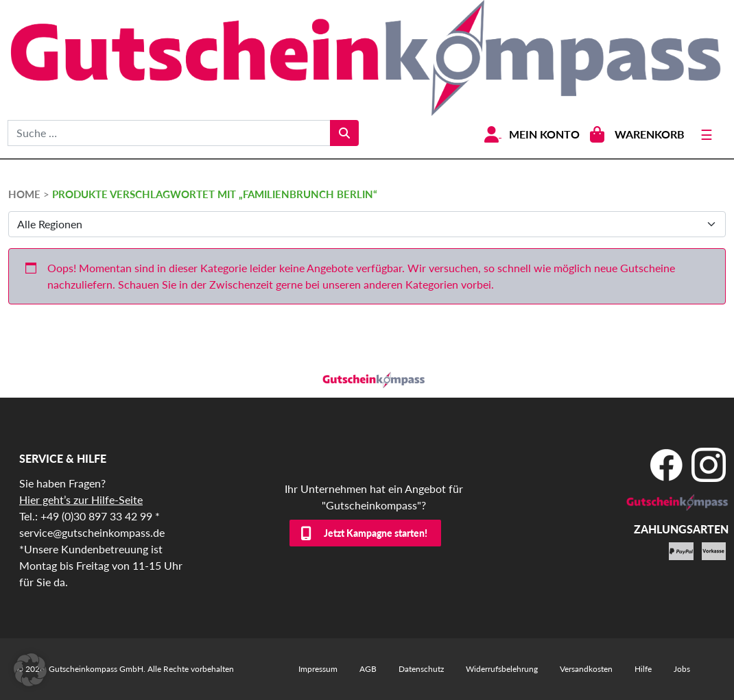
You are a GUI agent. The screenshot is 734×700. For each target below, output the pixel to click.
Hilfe (643, 669)
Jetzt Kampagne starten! (376, 533)
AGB (368, 669)
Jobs (682, 669)
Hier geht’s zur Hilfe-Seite (81, 499)
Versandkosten (586, 669)
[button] (30, 670)
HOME (24, 194)
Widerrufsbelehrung (502, 669)
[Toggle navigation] (707, 134)
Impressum (318, 669)
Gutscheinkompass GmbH (96, 669)
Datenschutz (421, 669)
